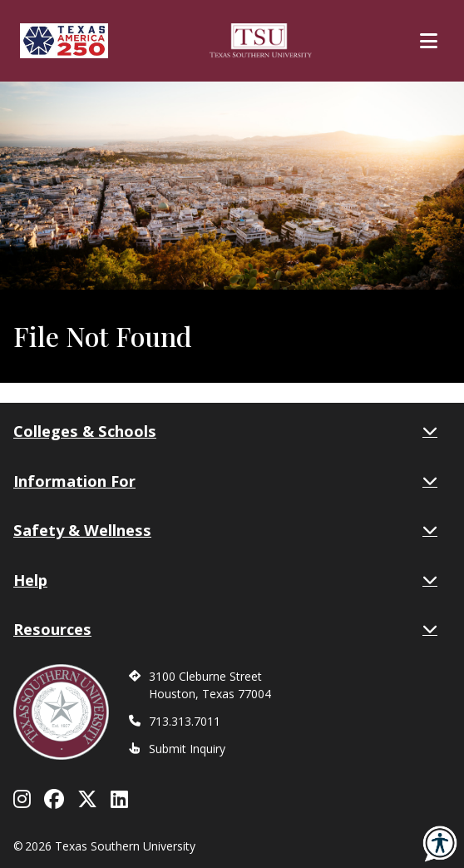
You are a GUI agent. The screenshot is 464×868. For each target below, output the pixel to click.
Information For (225, 481)
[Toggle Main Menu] (429, 41)
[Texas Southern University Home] (261, 41)
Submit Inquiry (187, 749)
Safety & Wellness (225, 530)
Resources (225, 629)
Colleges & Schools (225, 431)
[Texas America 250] (64, 41)
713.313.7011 (185, 721)
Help (225, 580)
